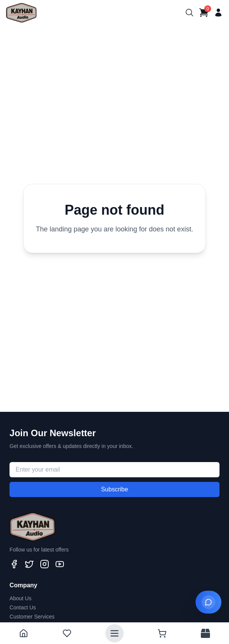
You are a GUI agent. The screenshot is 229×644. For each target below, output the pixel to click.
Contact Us (23, 607)
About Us (21, 598)
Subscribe (114, 489)
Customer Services (32, 617)
